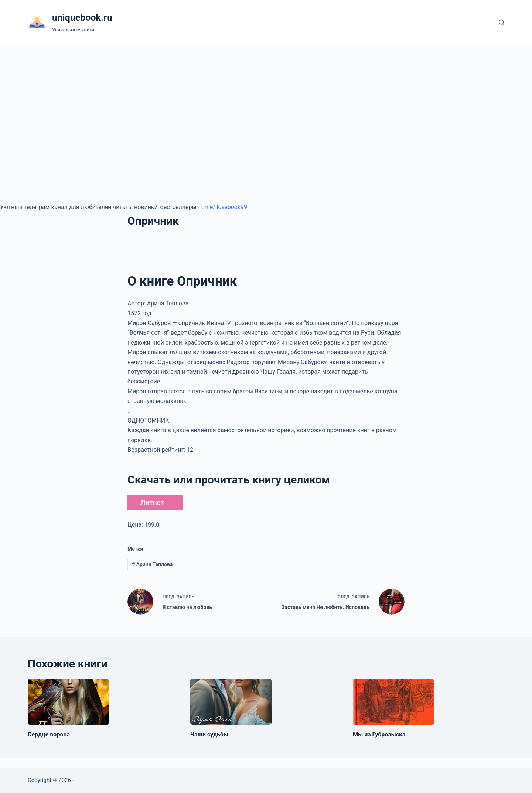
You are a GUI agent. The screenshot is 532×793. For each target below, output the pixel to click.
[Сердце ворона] (68, 702)
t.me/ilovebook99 (224, 207)
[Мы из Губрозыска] (393, 702)
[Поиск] (502, 22)
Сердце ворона (49, 734)
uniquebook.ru (82, 18)
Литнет (152, 503)
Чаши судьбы (209, 734)
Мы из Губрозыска (379, 734)
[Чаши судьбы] (231, 702)
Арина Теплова (152, 564)
